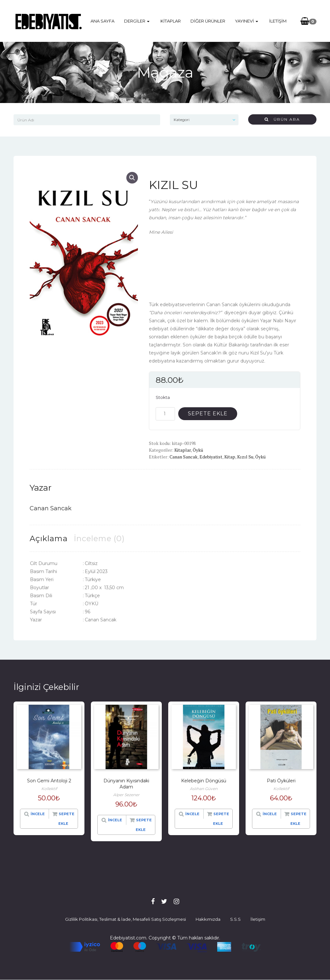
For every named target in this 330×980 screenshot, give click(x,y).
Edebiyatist (211, 457)
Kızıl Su (245, 457)
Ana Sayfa (104, 21)
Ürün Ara (282, 119)
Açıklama (49, 538)
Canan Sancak (184, 457)
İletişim (277, 21)
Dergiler (138, 21)
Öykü (198, 450)
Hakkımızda (208, 919)
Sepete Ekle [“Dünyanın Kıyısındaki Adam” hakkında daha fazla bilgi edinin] (144, 825)
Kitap (230, 457)
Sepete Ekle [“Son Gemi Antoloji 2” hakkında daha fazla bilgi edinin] (66, 819)
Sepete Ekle (208, 414)
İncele (38, 814)
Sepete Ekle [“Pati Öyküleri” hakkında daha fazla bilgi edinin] (298, 819)
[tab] (49, 538)
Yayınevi (247, 21)
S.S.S (235, 919)
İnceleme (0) (99, 538)
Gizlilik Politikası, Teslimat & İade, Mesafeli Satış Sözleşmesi (126, 919)
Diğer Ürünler (208, 21)
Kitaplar (171, 21)
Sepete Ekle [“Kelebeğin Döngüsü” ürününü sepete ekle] (221, 819)
